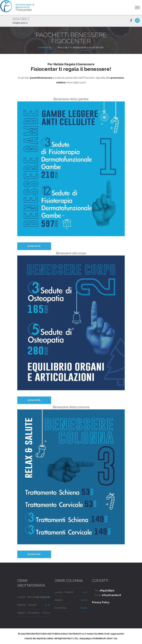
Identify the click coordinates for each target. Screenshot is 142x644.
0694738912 (21, 19)
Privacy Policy (101, 602)
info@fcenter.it (20, 23)
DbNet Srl (112, 639)
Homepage (45, 48)
